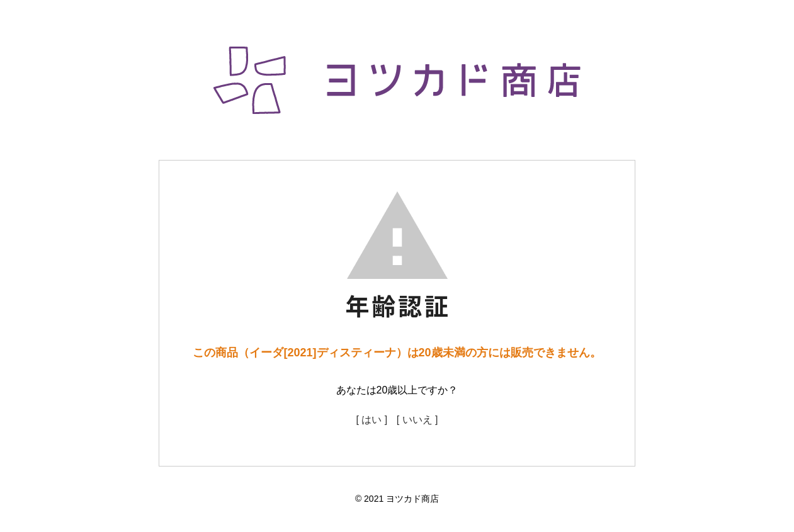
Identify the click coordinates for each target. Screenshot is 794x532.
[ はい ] (371, 420)
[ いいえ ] (417, 420)
